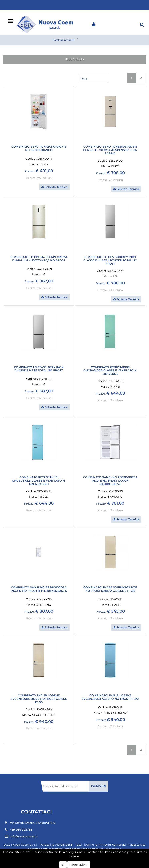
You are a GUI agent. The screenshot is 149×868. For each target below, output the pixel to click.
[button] (142, 24)
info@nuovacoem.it (24, 836)
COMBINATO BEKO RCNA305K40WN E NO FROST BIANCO (39, 148)
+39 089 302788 (21, 830)
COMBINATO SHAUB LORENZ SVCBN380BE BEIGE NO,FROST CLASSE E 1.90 (39, 699)
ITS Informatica (110, 849)
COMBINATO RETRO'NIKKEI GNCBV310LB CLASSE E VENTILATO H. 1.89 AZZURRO (39, 481)
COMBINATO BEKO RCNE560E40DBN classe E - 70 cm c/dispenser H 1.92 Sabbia (110, 150)
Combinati (87, 40)
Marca (34, 164)
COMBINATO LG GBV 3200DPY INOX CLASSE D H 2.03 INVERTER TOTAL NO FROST (110, 260)
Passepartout (83, 863)
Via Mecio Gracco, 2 (33, 823)
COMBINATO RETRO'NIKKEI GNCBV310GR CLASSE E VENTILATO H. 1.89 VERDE (110, 371)
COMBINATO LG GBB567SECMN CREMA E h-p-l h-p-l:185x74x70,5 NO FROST (39, 259)
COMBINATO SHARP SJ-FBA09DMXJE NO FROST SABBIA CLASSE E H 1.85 (110, 589)
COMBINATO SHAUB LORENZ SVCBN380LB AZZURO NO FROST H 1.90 (110, 697)
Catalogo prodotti (63, 40)
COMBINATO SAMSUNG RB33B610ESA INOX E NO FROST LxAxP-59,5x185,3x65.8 (110, 481)
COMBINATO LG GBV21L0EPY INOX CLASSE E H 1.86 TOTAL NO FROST (39, 369)
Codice (30, 159)
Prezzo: (30, 171)
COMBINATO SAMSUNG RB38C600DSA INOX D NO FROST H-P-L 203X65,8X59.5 (39, 589)
